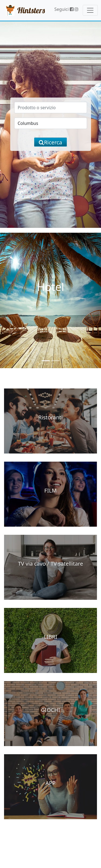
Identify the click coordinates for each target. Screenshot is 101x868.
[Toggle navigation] (90, 10)
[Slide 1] (46, 361)
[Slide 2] (55, 361)
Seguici (64, 9)
